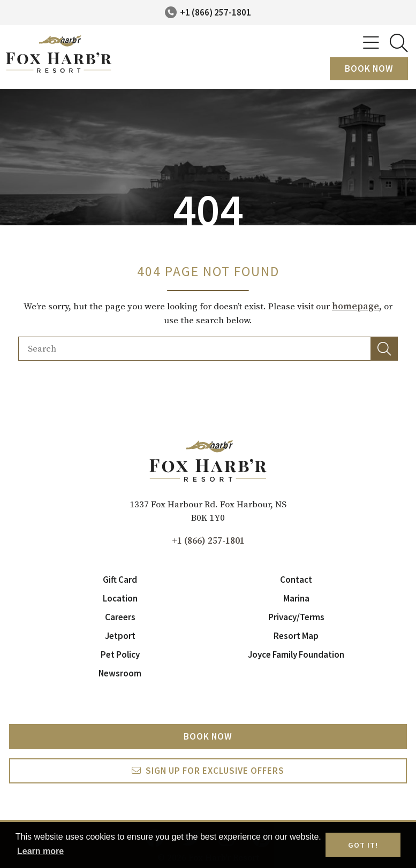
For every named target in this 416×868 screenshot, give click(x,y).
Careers (120, 617)
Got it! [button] (363, 845)
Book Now (369, 68)
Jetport (120, 636)
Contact (296, 580)
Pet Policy (120, 654)
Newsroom (120, 673)
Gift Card (120, 580)
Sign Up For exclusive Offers (215, 771)
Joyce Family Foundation (296, 654)
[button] (384, 349)
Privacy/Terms (296, 617)
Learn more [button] (40, 851)
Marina (296, 598)
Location (120, 598)
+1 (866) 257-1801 (215, 12)
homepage (356, 307)
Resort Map (296, 636)
